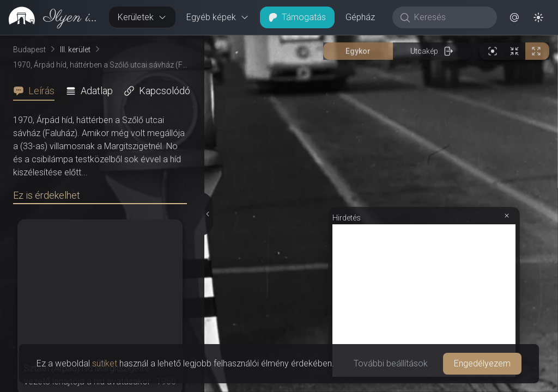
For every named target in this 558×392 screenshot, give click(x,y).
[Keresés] (450, 17)
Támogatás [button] (297, 17)
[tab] (37, 91)
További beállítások (391, 363)
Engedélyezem (482, 363)
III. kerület (75, 50)
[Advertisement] (424, 96)
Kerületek (142, 17)
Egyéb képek (218, 17)
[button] (514, 17)
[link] (50, 17)
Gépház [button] (360, 17)
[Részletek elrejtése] (208, 112)
